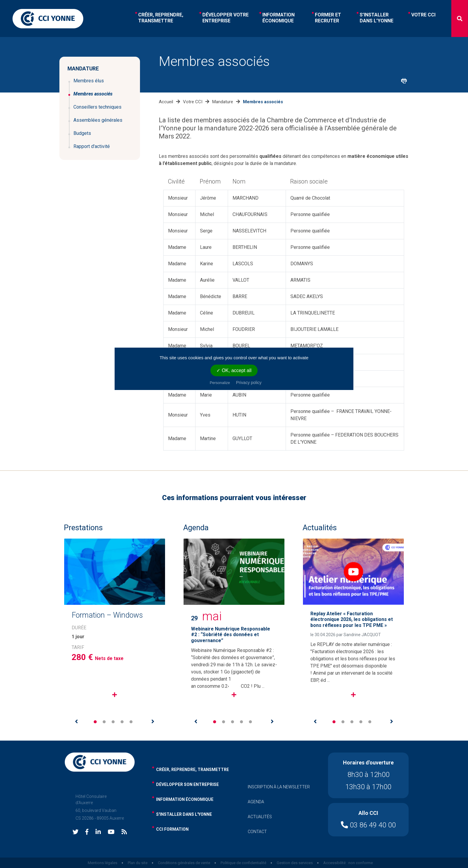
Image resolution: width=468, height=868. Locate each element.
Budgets (82, 133)
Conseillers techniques (97, 107)
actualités (260, 817)
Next (153, 721)
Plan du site (138, 863)
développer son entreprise (187, 784)
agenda (256, 802)
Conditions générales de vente (184, 863)
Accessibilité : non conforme (348, 863)
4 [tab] (122, 722)
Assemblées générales (98, 120)
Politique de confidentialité (243, 863)
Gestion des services (295, 863)
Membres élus (89, 81)
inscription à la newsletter (279, 787)
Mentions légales (103, 863)
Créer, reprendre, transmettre (193, 770)
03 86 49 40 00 (368, 825)
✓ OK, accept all (234, 370)
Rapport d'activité (92, 146)
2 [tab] (104, 722)
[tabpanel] (115, 624)
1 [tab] (95, 722)
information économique (185, 799)
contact (257, 832)
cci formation (172, 829)
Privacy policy (249, 383)
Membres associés (93, 94)
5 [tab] (131, 722)
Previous (76, 721)
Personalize (220, 383)
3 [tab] (113, 722)
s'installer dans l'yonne (184, 814)
